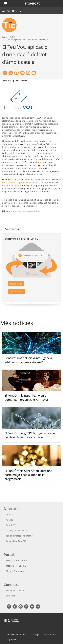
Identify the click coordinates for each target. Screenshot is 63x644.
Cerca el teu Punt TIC (16, 541)
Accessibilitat (50, 634)
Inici (4, 37)
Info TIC (10, 515)
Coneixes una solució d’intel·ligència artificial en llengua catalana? (28, 360)
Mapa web (11, 639)
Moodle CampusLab (16, 571)
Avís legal (35, 634)
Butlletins (11, 596)
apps (15, 211)
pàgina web (32, 141)
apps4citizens (25, 183)
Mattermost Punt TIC (16, 566)
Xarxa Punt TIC (12, 11)
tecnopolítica (34, 211)
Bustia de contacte (15, 590)
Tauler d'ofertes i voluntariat (20, 536)
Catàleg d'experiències (17, 530)
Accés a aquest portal (16, 560)
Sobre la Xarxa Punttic (16, 634)
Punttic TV (11, 525)
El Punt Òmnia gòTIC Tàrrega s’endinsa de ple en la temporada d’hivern (30, 435)
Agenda (10, 520)
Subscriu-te (16, 284)
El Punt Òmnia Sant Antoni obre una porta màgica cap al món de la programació (28, 475)
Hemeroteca (17, 291)
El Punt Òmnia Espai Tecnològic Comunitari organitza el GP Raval (26, 398)
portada (22, 211)
